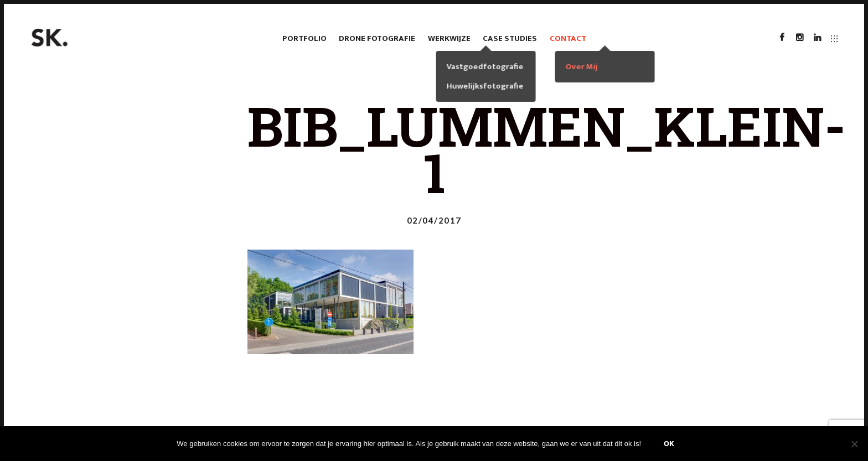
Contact (568, 38)
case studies (510, 38)
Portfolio (304, 38)
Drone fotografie (377, 38)
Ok (669, 444)
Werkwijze (449, 38)
